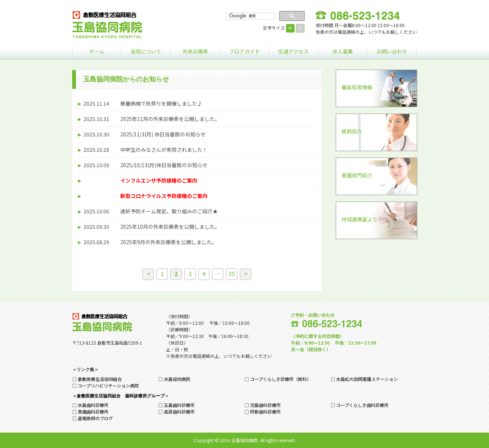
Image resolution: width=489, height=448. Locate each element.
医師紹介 (352, 131)
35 (232, 273)
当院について (146, 51)
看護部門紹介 (357, 175)
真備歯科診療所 (93, 412)
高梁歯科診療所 (179, 412)
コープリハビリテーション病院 (108, 385)
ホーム (97, 51)
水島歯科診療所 (93, 405)
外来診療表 (195, 51)
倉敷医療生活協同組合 (100, 379)
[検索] (249, 16)
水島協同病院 (177, 379)
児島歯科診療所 (265, 405)
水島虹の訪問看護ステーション (367, 379)
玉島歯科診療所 (179, 405)
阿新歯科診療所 (265, 412)
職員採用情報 (357, 87)
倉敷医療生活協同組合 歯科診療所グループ (121, 396)
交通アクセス (293, 51)
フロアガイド (244, 51)
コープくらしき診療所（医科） (281, 379)
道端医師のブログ (95, 418)
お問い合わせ (392, 51)
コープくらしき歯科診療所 (362, 405)
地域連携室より (360, 219)
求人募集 (343, 51)
